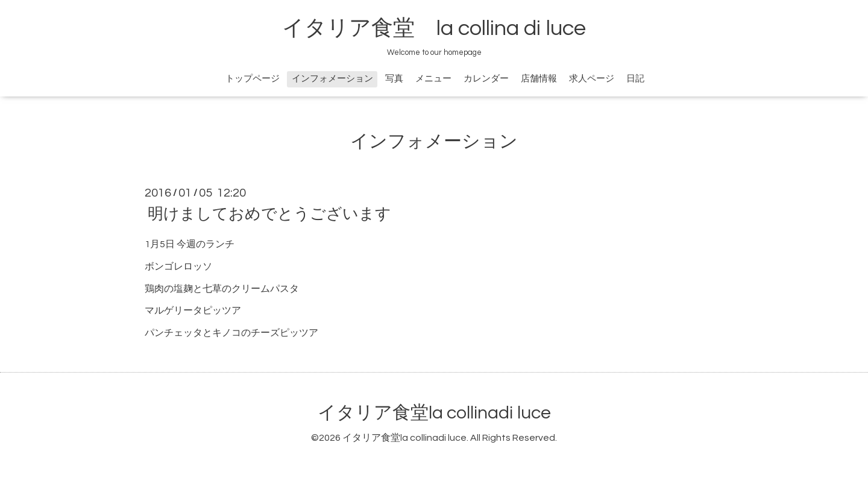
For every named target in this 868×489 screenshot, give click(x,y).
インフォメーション (332, 79)
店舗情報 (539, 79)
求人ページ (592, 79)
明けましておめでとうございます (269, 214)
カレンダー (486, 79)
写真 (394, 79)
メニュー (433, 79)
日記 (635, 79)
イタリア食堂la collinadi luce (434, 413)
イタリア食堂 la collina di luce (434, 28)
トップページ (253, 79)
